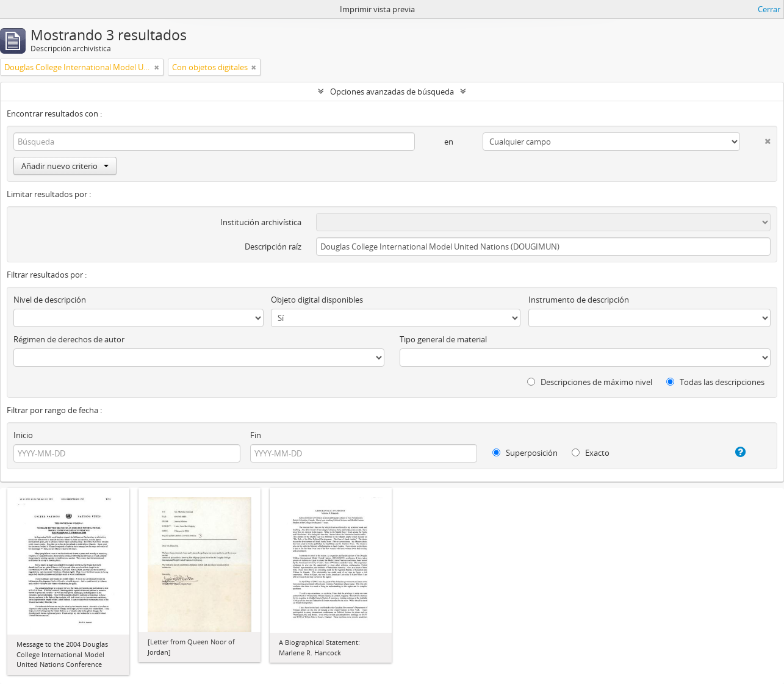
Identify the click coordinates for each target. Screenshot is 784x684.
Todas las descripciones (715, 382)
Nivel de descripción (50, 300)
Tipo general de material (443, 339)
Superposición (525, 453)
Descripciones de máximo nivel (590, 382)
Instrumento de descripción (579, 300)
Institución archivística (261, 222)
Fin (256, 435)
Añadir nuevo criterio (65, 166)
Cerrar (769, 9)
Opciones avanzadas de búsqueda (392, 92)
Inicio (23, 435)
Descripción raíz (273, 247)
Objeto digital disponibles (317, 300)
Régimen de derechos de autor (69, 339)
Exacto (591, 453)
